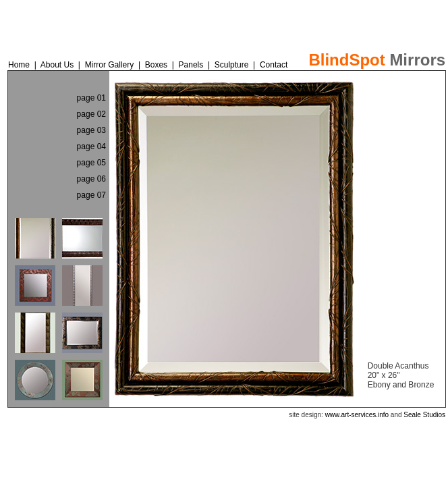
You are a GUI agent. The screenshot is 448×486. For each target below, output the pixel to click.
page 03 (91, 130)
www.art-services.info (357, 415)
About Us (57, 65)
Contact (274, 65)
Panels (192, 65)
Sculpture (232, 65)
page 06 (91, 179)
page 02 (91, 114)
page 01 (91, 98)
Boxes (156, 65)
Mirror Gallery (111, 65)
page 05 (91, 163)
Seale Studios (424, 415)
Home (19, 65)
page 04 (91, 146)
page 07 (91, 195)
